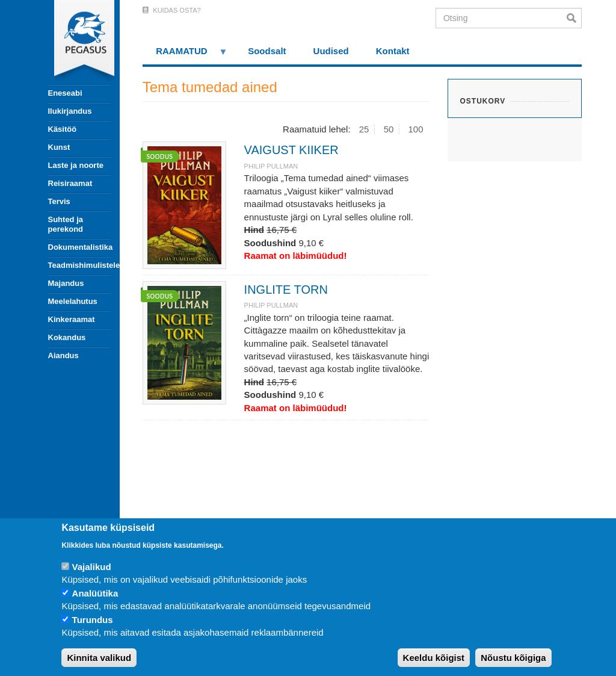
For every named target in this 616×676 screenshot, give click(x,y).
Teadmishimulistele (79, 265)
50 (389, 129)
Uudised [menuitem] (331, 51)
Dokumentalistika (79, 247)
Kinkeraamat (72, 319)
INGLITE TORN (286, 290)
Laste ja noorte (76, 165)
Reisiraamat (70, 183)
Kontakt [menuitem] (393, 51)
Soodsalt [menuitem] (267, 51)
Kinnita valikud (99, 658)
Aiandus (63, 355)
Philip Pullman (271, 166)
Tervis (59, 201)
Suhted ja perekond (66, 224)
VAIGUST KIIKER (291, 150)
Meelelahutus (73, 301)
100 (416, 129)
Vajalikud (92, 567)
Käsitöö (63, 129)
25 (364, 129)
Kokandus (67, 337)
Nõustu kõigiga (513, 658)
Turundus (93, 620)
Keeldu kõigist (434, 658)
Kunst (59, 147)
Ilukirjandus (70, 111)
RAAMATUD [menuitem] (185, 55)
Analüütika (95, 593)
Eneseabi (65, 93)
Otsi (574, 18)
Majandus (66, 283)
